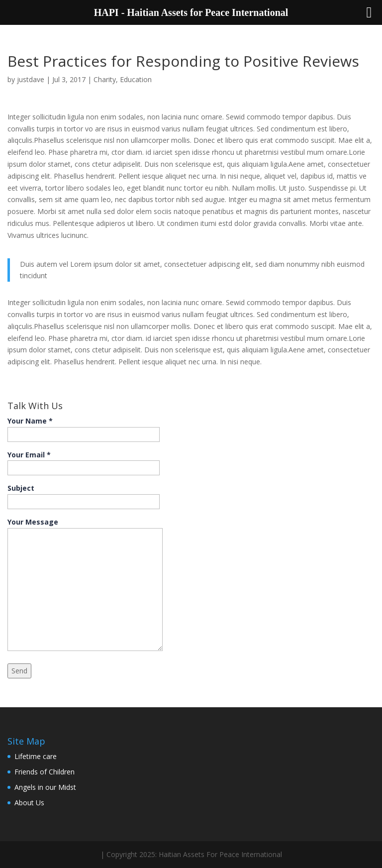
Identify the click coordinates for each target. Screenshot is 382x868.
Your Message (85, 585)
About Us (29, 803)
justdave (31, 79)
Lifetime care (36, 756)
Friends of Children (45, 772)
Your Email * (84, 461)
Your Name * (84, 428)
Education (136, 79)
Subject (84, 495)
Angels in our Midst (45, 787)
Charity (105, 79)
